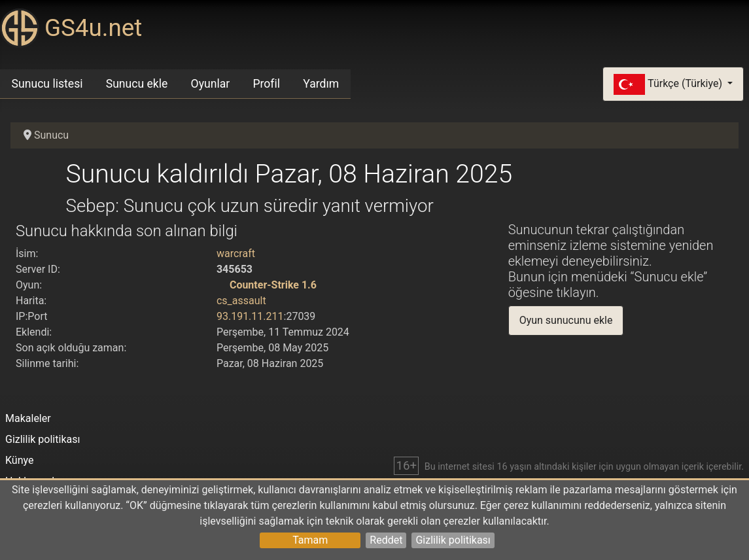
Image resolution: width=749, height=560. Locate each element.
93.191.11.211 (250, 316)
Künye (19, 460)
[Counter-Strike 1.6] (222, 285)
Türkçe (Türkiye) (669, 84)
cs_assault (241, 301)
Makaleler (28, 418)
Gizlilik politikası (453, 540)
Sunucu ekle (137, 84)
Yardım (321, 84)
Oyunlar (211, 84)
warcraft (236, 254)
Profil (266, 84)
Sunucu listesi (47, 84)
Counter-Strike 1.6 (273, 285)
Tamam (310, 540)
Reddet (386, 540)
